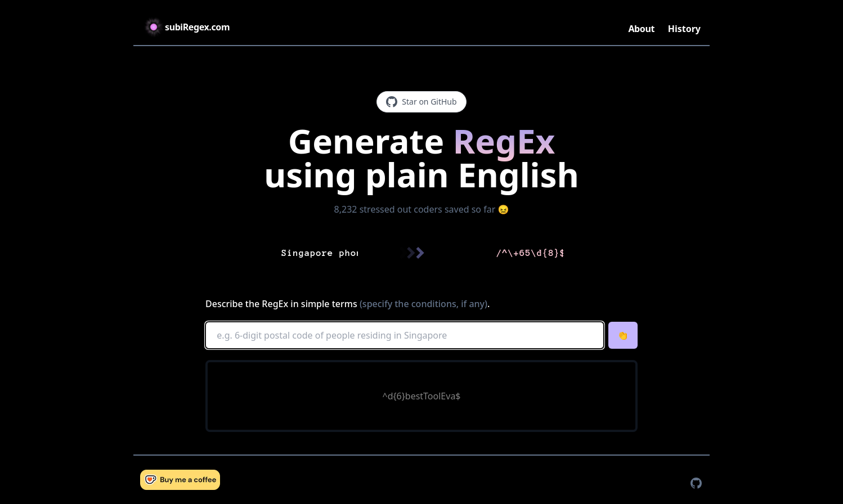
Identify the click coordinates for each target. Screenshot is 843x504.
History (684, 29)
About (641, 29)
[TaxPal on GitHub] (696, 483)
